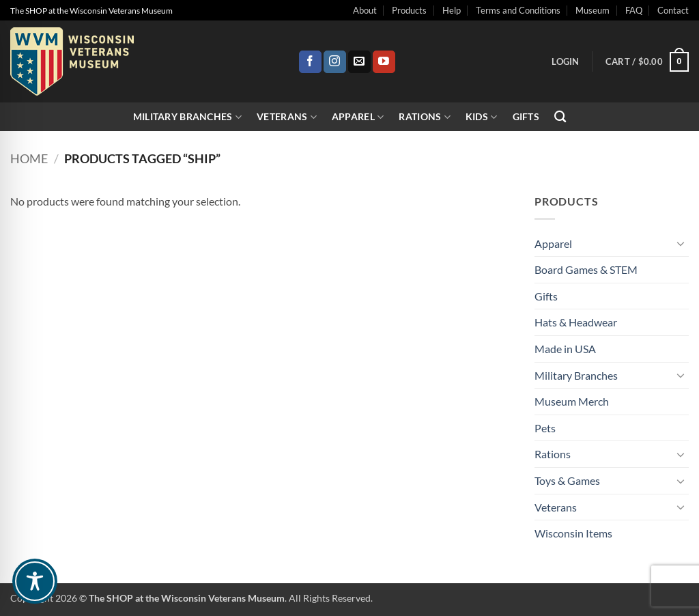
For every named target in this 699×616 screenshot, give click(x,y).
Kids (482, 117)
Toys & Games (567, 480)
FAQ (634, 10)
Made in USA (565, 349)
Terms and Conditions (518, 10)
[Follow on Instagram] (335, 62)
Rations (425, 117)
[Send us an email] (359, 62)
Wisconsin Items (573, 533)
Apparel (358, 117)
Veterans (287, 117)
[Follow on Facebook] (310, 62)
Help (452, 10)
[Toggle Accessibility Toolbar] (35, 581)
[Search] (560, 117)
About (365, 10)
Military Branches (187, 117)
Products (409, 10)
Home (29, 158)
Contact (673, 10)
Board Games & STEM (586, 269)
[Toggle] (681, 243)
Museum (593, 10)
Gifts (526, 116)
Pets (545, 428)
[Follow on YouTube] (384, 62)
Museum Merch (572, 401)
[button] (565, 61)
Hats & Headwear (576, 322)
